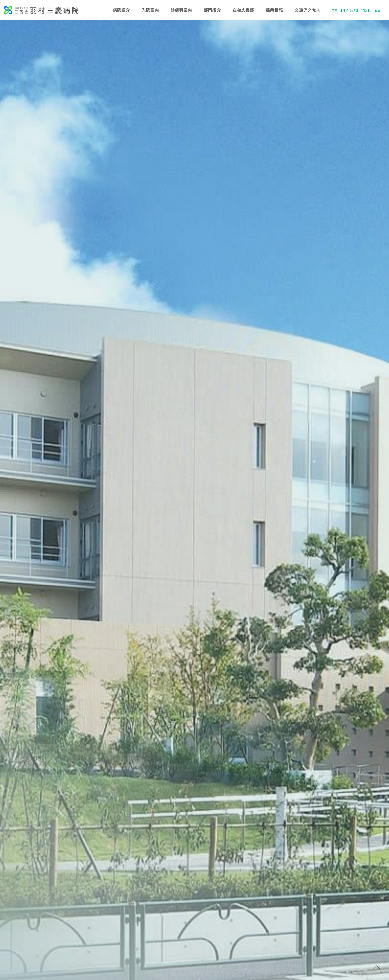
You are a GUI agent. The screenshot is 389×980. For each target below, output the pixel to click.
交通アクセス (307, 10)
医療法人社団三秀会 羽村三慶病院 (41, 10)
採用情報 (274, 10)
